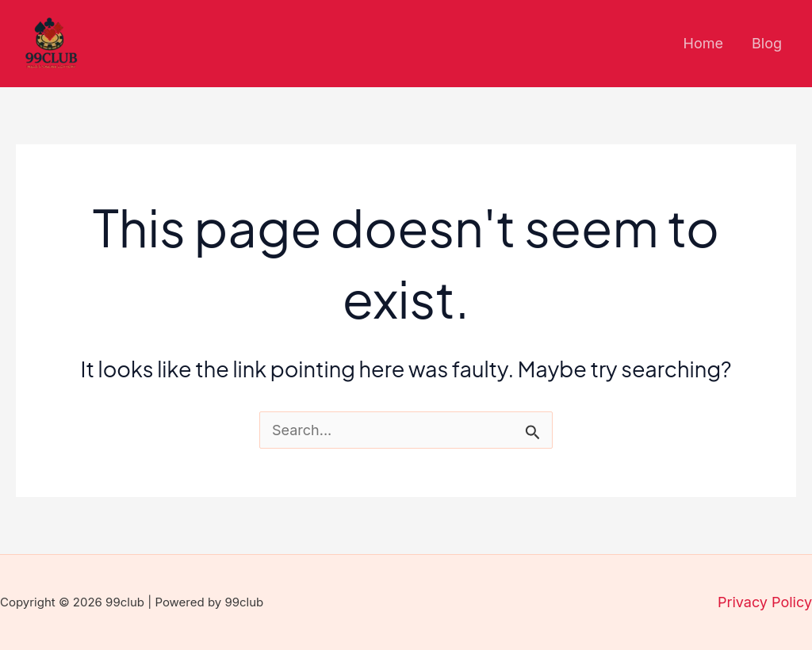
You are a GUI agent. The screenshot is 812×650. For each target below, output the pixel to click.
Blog (767, 43)
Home (703, 43)
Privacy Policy (765, 602)
